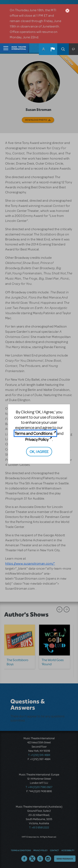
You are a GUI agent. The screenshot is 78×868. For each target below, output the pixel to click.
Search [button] (63, 49)
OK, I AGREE (39, 451)
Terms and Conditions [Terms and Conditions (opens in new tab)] (33, 433)
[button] (53, 49)
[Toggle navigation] (5, 48)
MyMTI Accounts (43, 49)
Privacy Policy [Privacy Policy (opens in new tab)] (37, 439)
